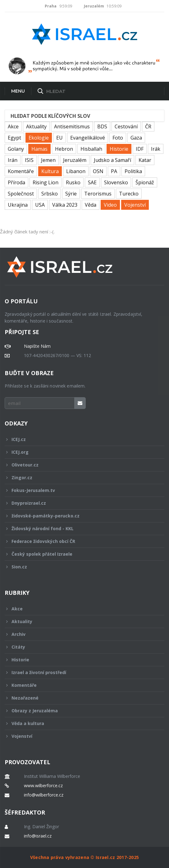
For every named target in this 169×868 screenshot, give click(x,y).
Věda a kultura (80, 723)
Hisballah (91, 149)
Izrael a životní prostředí (80, 672)
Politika (133, 171)
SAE (92, 182)
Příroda (16, 182)
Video (110, 205)
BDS (102, 126)
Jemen (48, 160)
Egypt (14, 138)
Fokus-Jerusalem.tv (80, 490)
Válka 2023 (65, 205)
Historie (119, 149)
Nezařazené (80, 698)
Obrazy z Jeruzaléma (80, 711)
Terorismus (98, 194)
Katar (145, 160)
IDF (140, 149)
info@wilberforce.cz (44, 795)
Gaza (136, 138)
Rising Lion (46, 182)
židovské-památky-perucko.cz (80, 516)
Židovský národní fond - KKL (80, 528)
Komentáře (21, 171)
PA (114, 171)
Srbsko (50, 194)
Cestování (126, 126)
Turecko (129, 194)
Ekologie (39, 138)
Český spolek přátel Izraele (80, 554)
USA (40, 205)
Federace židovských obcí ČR (80, 541)
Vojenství (135, 205)
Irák (156, 149)
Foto (118, 138)
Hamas (39, 149)
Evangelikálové (88, 138)
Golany (16, 149)
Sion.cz (80, 567)
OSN (98, 171)
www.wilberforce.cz (43, 786)
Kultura (50, 171)
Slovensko (116, 182)
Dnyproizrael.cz (80, 503)
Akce (13, 126)
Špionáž (145, 182)
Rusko (73, 182)
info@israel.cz (38, 836)
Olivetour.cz (80, 465)
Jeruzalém (75, 160)
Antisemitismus (72, 126)
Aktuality (36, 126)
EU (59, 138)
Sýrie (71, 194)
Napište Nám (37, 346)
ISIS (29, 160)
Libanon (76, 171)
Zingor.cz (80, 478)
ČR (148, 126)
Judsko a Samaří (112, 160)
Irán (13, 160)
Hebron (64, 149)
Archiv (80, 634)
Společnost (21, 194)
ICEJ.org (80, 452)
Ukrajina (18, 205)
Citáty (80, 647)
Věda (91, 205)
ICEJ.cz (80, 439)
